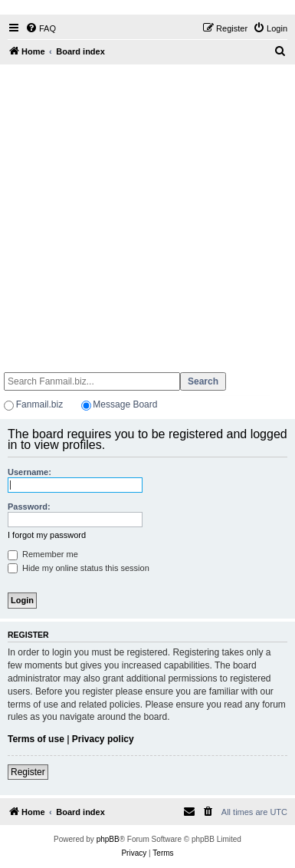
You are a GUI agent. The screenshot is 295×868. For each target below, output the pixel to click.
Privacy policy (103, 739)
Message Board (125, 404)
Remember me (43, 554)
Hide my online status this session (79, 568)
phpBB (108, 839)
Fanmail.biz (39, 404)
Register (28, 772)
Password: (29, 507)
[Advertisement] (146, 211)
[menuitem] (41, 28)
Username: (29, 472)
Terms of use (36, 739)
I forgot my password (47, 535)
